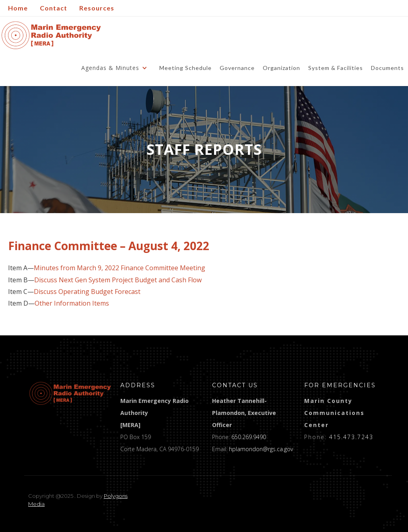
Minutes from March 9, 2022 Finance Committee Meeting (120, 268)
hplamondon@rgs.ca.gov (261, 449)
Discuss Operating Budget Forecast (87, 292)
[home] (51, 35)
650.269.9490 (249, 437)
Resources (97, 8)
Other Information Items (72, 303)
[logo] (70, 393)
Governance (237, 68)
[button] (116, 68)
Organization (281, 68)
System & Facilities (336, 68)
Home (18, 8)
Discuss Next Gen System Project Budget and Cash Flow (118, 280)
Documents (387, 68)
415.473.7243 (351, 437)
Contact (54, 8)
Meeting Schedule (185, 68)
